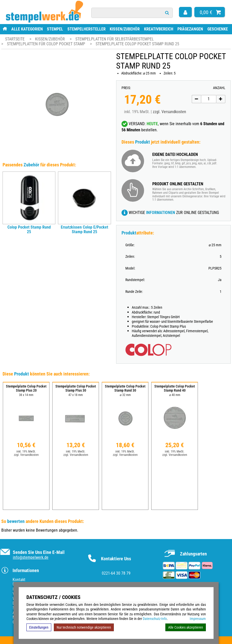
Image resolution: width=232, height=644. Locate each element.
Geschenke (218, 29)
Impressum (198, 619)
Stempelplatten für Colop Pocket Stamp (47, 44)
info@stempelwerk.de (31, 557)
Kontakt (19, 580)
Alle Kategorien (27, 29)
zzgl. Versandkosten (169, 112)
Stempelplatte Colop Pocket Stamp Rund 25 (137, 44)
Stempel (55, 29)
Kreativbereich (159, 29)
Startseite (15, 39)
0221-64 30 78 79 (116, 573)
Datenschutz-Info (155, 619)
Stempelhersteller (87, 29)
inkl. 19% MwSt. (26, 452)
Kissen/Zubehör (125, 29)
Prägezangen (190, 29)
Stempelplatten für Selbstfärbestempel (115, 39)
